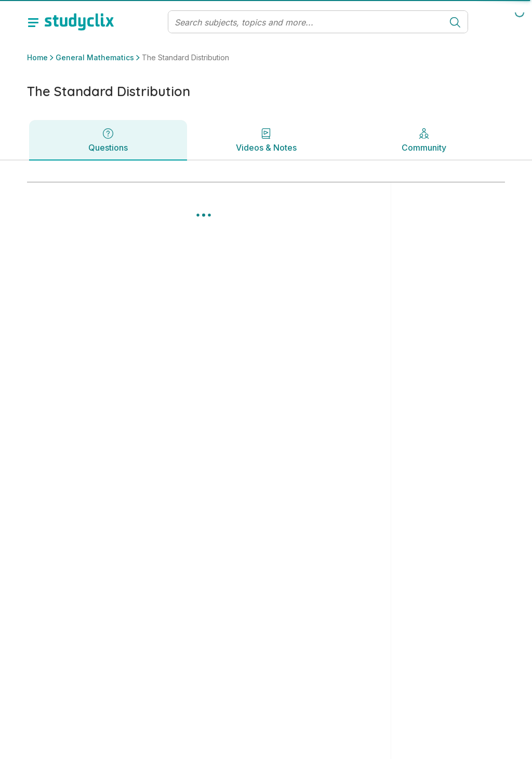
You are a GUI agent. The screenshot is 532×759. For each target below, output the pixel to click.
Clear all (418, 237)
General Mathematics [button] (95, 57)
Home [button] (37, 57)
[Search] (306, 22)
